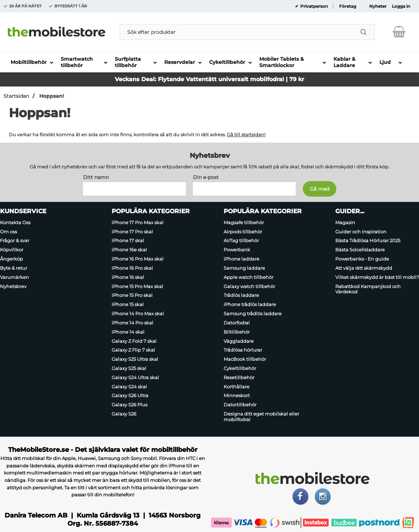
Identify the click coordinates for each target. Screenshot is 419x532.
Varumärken (14, 277)
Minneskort (237, 396)
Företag (348, 6)
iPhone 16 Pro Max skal (138, 259)
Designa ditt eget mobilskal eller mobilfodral (261, 417)
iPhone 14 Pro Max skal (138, 313)
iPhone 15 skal (128, 304)
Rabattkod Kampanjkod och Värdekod (368, 289)
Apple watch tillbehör (249, 277)
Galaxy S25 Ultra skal (135, 359)
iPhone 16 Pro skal (132, 268)
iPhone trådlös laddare (250, 304)
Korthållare (237, 387)
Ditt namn (96, 177)
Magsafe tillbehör (244, 222)
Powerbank (237, 250)
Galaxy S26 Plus (129, 405)
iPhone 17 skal (128, 241)
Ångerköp (11, 259)
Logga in (401, 6)
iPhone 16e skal (129, 250)
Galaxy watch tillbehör (249, 286)
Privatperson (314, 6)
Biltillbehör (237, 332)
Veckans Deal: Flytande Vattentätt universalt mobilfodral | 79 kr (209, 79)
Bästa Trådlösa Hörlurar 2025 (368, 241)
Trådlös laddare (241, 295)
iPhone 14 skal (128, 332)
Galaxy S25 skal (129, 368)
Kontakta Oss (15, 222)
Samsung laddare (244, 268)
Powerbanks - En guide (362, 259)
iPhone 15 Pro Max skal (137, 286)
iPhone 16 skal (128, 277)
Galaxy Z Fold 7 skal (134, 341)
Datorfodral (237, 323)
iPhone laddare (241, 259)
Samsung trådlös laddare (253, 313)
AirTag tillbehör (241, 241)
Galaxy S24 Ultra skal (135, 377)
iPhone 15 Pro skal (132, 295)
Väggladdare (239, 341)
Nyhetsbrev (13, 286)
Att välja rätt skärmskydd (364, 268)
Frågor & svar (15, 241)
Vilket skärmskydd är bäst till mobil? (377, 277)
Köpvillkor (12, 250)
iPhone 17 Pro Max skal (138, 222)
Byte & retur (14, 268)
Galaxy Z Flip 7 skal (133, 350)
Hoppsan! (51, 96)
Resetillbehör (239, 377)
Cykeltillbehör (240, 368)
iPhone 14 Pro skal (132, 323)
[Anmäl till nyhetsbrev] (320, 189)
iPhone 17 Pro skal (132, 232)
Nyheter (378, 6)
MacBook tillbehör (245, 359)
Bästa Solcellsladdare (360, 250)
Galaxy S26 (124, 414)
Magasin (345, 222)
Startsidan (16, 96)
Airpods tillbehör (243, 232)
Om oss (8, 232)
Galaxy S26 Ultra (130, 396)
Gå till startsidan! (246, 135)
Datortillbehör (240, 405)
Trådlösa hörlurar (243, 350)
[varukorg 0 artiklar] (399, 32)
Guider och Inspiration (361, 232)
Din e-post (206, 177)
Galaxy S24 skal (129, 387)
